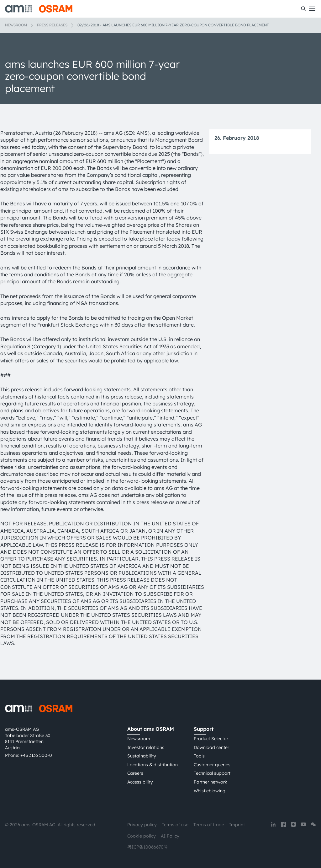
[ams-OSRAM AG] (39, 9)
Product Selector (211, 739)
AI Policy (170, 836)
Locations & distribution (153, 765)
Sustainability (142, 756)
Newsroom (16, 25)
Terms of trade (209, 825)
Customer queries (212, 765)
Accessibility (140, 782)
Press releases (52, 25)
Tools (199, 756)
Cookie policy (142, 836)
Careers (135, 773)
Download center (211, 747)
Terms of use (175, 825)
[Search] (303, 9)
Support (204, 729)
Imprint (237, 825)
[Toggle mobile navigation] (312, 9)
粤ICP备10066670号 (148, 847)
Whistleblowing (210, 791)
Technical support (212, 773)
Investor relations (146, 747)
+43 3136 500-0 (36, 755)
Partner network (210, 782)
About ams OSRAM (151, 729)
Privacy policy (142, 825)
